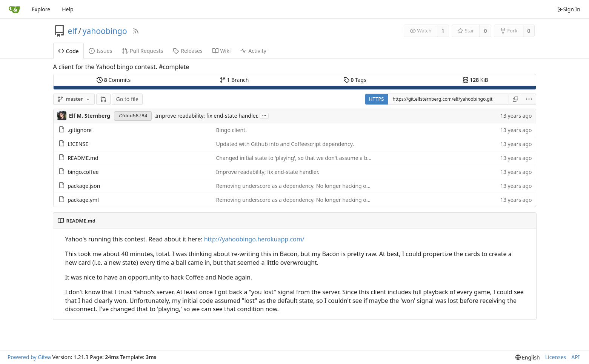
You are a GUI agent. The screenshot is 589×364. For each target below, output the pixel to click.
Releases (188, 51)
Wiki (222, 51)
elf (73, 31)
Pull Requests (142, 51)
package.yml (83, 200)
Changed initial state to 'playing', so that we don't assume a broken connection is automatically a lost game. (349, 158)
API (575, 357)
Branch (234, 80)
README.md (83, 158)
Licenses (556, 357)
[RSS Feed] (136, 31)
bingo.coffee (83, 172)
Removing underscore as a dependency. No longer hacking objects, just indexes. (315, 186)
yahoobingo (105, 31)
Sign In (569, 9)
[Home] (14, 9)
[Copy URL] (515, 99)
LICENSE (78, 144)
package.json (84, 186)
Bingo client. (231, 130)
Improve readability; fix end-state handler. (207, 116)
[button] (103, 99)
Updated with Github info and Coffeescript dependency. (285, 144)
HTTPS (377, 99)
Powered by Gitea (29, 357)
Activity (253, 51)
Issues (100, 51)
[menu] (529, 99)
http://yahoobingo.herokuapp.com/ (254, 239)
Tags (355, 80)
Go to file (127, 99)
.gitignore (80, 130)
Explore (41, 9)
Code (68, 51)
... (264, 115)
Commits (114, 80)
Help (68, 9)
